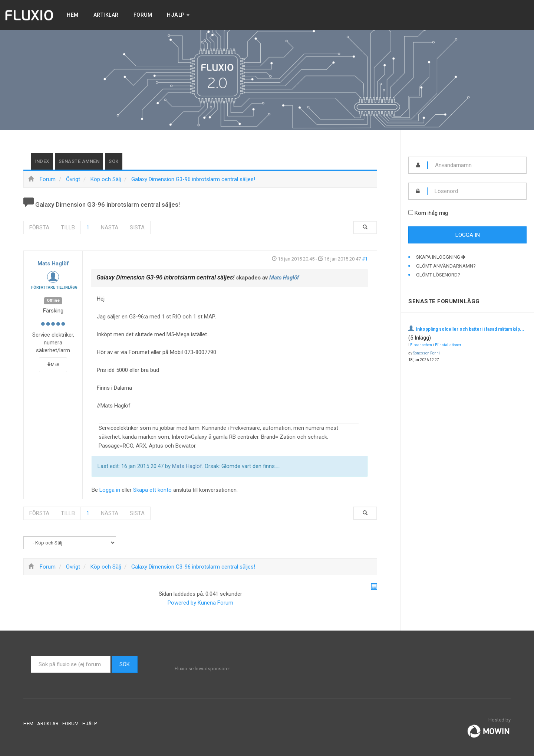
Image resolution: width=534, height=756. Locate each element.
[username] (477, 165)
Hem (73, 15)
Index (42, 161)
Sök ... (31, 656)
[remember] (411, 212)
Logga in (110, 490)
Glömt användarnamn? (446, 266)
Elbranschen (421, 345)
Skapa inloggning (441, 257)
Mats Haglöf (53, 264)
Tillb (68, 228)
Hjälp (178, 15)
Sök (114, 161)
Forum (143, 15)
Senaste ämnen (79, 161)
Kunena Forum (215, 603)
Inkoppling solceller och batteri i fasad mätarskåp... (470, 329)
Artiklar (106, 15)
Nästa (110, 228)
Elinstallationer (448, 345)
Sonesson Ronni (426, 353)
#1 (365, 259)
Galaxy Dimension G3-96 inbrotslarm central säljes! (165, 277)
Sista (137, 228)
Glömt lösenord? (438, 275)
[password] (477, 191)
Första (39, 228)
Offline (53, 300)
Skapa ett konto (152, 490)
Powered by (182, 603)
